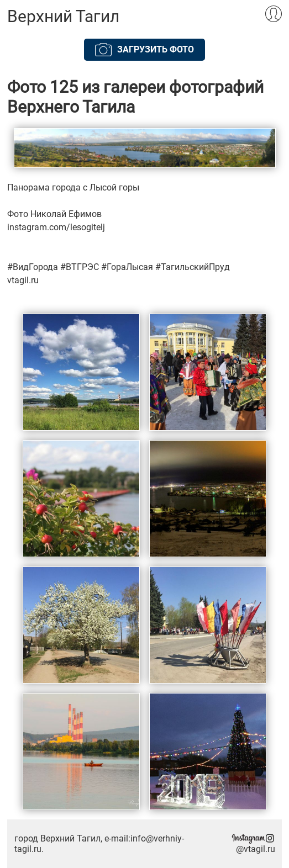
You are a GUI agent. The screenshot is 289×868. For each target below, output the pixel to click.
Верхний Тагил (63, 16)
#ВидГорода (33, 267)
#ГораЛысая (127, 267)
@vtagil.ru (253, 844)
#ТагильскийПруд (193, 267)
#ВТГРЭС (80, 267)
